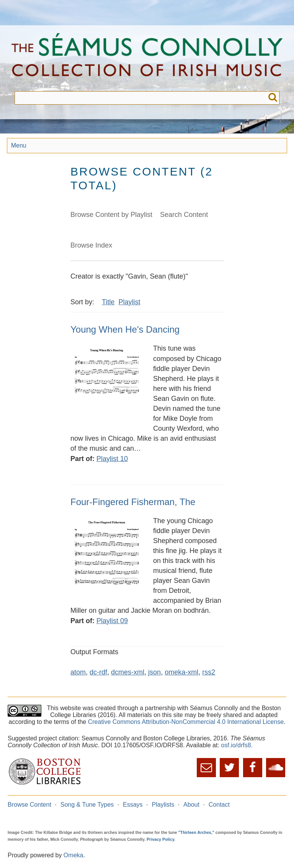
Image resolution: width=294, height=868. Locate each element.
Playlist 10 (112, 459)
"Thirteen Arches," (196, 832)
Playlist (129, 302)
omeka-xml (181, 672)
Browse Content (29, 805)
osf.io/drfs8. (237, 745)
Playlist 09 (112, 621)
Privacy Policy (160, 839)
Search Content (184, 215)
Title (108, 302)
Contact (219, 805)
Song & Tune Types (87, 805)
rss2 (209, 672)
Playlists (163, 805)
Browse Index (91, 245)
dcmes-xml (128, 672)
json (154, 672)
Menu (19, 145)
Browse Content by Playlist (111, 215)
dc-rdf (98, 672)
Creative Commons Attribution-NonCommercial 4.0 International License (186, 722)
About (191, 805)
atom (78, 672)
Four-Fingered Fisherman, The (133, 502)
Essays (133, 805)
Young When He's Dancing (125, 329)
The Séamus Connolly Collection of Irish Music (147, 58)
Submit (273, 98)
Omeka (73, 855)
